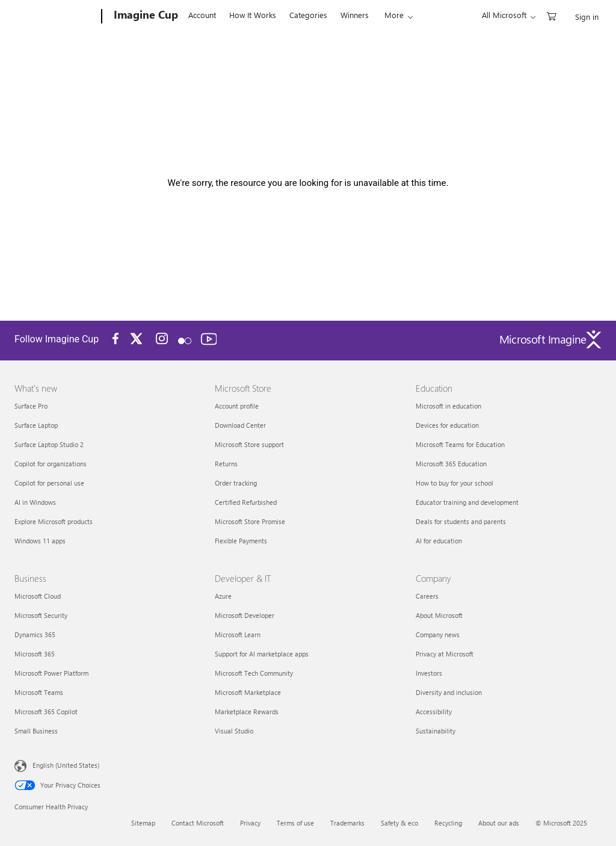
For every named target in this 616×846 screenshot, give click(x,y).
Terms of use (295, 823)
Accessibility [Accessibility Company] (434, 712)
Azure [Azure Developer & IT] (223, 596)
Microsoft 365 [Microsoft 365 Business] (35, 654)
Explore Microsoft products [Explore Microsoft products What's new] (54, 521)
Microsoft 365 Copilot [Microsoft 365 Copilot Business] (46, 712)
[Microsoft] (56, 17)
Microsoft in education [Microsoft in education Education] (448, 406)
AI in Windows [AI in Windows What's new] (35, 502)
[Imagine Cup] (145, 17)
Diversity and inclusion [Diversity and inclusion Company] (449, 692)
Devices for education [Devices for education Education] (447, 425)
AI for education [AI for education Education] (439, 541)
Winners (355, 15)
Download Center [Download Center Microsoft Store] (240, 425)
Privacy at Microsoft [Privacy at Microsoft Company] (445, 654)
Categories (308, 15)
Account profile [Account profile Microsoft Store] (237, 406)
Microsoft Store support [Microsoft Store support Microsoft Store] (249, 444)
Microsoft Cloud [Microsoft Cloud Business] (38, 596)
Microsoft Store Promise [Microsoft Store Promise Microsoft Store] (250, 521)
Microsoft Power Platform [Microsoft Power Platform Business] (51, 673)
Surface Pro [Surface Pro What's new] (31, 406)
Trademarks (347, 823)
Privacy (250, 823)
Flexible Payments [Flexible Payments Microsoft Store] (241, 541)
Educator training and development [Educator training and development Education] (467, 502)
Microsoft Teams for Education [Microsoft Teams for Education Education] (460, 444)
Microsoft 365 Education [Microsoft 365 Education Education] (451, 464)
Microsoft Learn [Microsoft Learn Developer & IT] (238, 634)
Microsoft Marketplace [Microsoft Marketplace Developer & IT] (248, 692)
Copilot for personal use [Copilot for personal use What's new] (49, 483)
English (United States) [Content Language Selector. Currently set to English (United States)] (66, 765)
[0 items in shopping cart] (552, 15)
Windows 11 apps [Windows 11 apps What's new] (40, 541)
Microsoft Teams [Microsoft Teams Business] (39, 692)
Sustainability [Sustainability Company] (436, 731)
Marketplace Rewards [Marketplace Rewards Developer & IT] (247, 712)
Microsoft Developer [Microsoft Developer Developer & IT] (245, 615)
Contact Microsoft (198, 823)
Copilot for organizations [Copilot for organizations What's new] (51, 464)
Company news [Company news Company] (438, 634)
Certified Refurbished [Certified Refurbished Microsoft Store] (246, 502)
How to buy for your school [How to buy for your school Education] (454, 483)
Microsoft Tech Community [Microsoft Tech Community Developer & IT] (254, 673)
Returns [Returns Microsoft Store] (226, 464)
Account (202, 15)
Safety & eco (399, 823)
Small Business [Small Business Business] (36, 731)
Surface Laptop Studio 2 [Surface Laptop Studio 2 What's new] (49, 444)
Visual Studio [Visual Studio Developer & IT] (234, 731)
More (394, 15)
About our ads (499, 823)
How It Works (253, 15)
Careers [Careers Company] (427, 596)
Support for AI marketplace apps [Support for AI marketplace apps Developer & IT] (262, 654)
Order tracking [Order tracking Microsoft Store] (236, 483)
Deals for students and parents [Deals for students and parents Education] (461, 521)
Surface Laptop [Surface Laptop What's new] (36, 425)
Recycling (448, 823)
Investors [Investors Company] (429, 673)
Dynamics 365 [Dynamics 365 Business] (35, 634)
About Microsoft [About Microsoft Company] (439, 615)
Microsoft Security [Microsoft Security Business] (41, 615)
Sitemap (143, 823)
